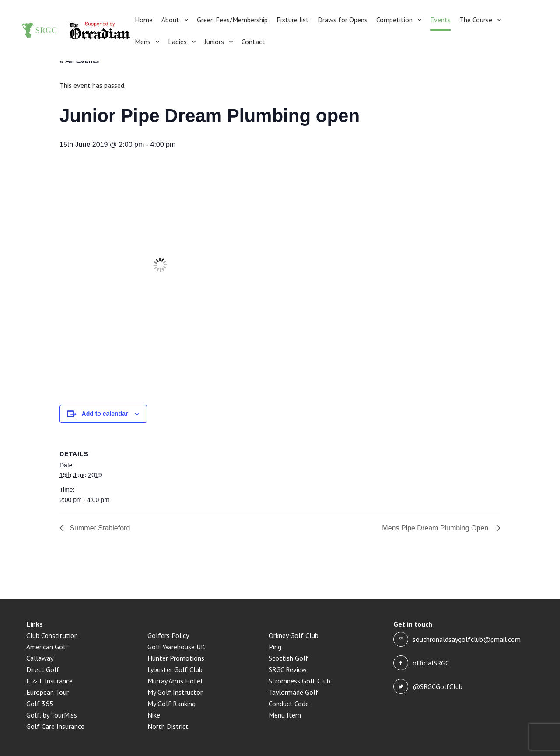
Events (440, 20)
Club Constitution (52, 635)
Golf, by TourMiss (52, 715)
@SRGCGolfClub (437, 686)
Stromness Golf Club (299, 681)
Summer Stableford (99, 528)
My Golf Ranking (171, 704)
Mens (143, 42)
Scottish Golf (289, 658)
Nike (154, 715)
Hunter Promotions (176, 658)
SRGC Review (288, 669)
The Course (476, 20)
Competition (394, 20)
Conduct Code (289, 704)
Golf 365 (40, 704)
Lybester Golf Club (175, 669)
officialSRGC (431, 663)
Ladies (177, 42)
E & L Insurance (49, 681)
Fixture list (293, 20)
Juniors (214, 42)
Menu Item (285, 715)
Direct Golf (43, 669)
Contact (253, 42)
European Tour (47, 692)
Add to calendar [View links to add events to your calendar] (105, 414)
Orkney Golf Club (294, 635)
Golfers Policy (168, 635)
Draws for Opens (343, 20)
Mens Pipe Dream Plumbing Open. (437, 528)
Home (144, 20)
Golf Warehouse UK (176, 647)
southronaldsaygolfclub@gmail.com (467, 639)
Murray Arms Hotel (175, 681)
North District (168, 726)
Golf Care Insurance (55, 726)
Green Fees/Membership (232, 20)
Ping (275, 647)
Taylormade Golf (294, 692)
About (170, 20)
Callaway (40, 658)
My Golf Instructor (175, 692)
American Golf (47, 647)
